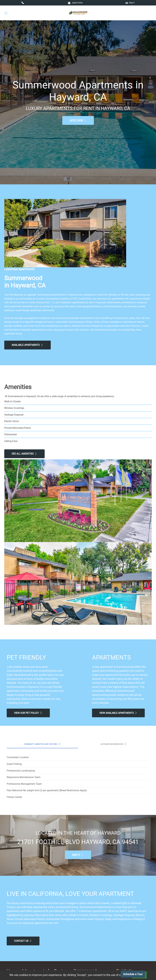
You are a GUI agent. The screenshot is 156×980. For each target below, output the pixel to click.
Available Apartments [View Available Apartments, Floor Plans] (27, 345)
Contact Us (23, 941)
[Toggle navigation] (6, 13)
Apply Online (75, 3)
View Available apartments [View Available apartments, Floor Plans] (118, 713)
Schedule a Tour (133, 974)
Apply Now (78, 120)
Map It (130, 3)
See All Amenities (24, 454)
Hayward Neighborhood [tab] (114, 744)
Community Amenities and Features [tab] (42, 744)
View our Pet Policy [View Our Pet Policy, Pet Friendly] (28, 713)
